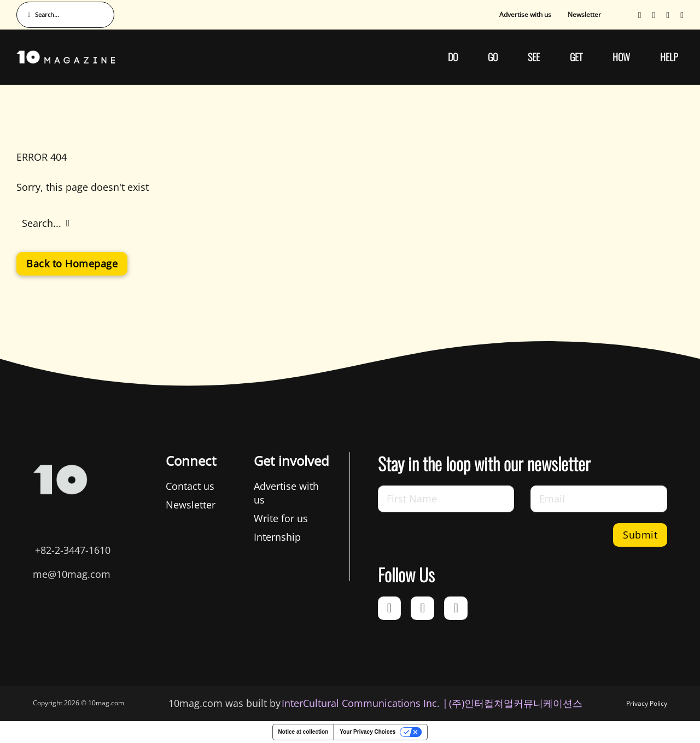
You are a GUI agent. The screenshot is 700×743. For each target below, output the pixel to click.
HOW (621, 57)
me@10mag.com (72, 574)
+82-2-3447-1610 (73, 550)
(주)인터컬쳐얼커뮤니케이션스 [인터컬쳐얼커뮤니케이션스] (516, 703)
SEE (534, 57)
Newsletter (584, 14)
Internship (277, 537)
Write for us (281, 518)
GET (576, 57)
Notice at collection (304, 732)
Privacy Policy (647, 703)
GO (493, 57)
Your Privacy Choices (367, 732)
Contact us (190, 486)
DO (453, 57)
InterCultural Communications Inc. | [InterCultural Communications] (365, 703)
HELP (669, 57)
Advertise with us (525, 14)
